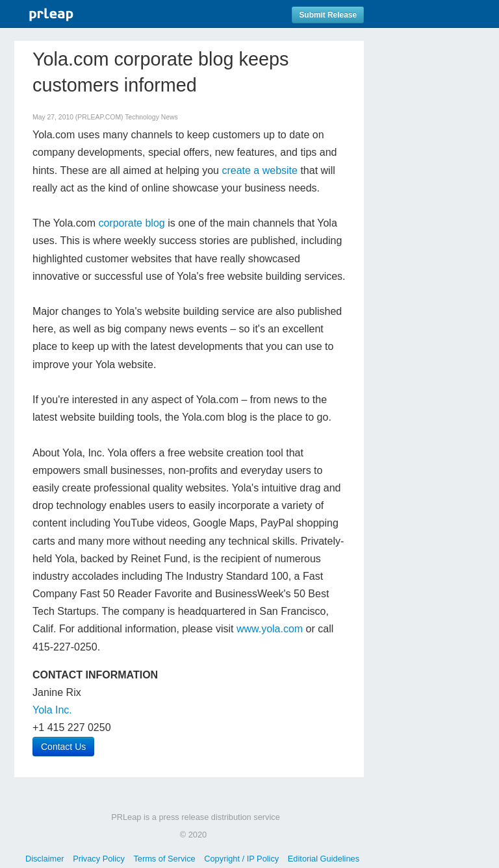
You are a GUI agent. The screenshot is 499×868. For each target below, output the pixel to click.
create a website (260, 170)
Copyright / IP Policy (241, 859)
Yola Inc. (52, 710)
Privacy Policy (99, 859)
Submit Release (328, 15)
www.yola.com (270, 629)
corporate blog (131, 223)
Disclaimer (45, 859)
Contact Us (63, 747)
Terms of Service (164, 859)
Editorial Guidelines (324, 859)
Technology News (151, 117)
